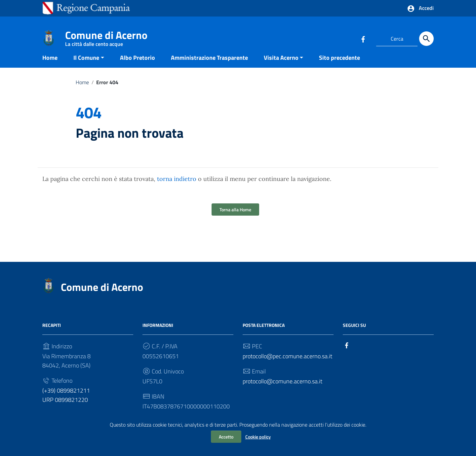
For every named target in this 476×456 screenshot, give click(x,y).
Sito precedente (339, 64)
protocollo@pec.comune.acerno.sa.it (287, 363)
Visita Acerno (281, 64)
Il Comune (86, 64)
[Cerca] (426, 39)
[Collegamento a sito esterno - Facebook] (363, 39)
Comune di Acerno (106, 36)
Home (50, 64)
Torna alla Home (235, 216)
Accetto (226, 437)
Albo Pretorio (138, 64)
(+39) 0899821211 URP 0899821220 (66, 402)
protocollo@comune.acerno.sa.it (282, 388)
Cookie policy (258, 437)
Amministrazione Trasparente (209, 64)
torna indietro (177, 185)
